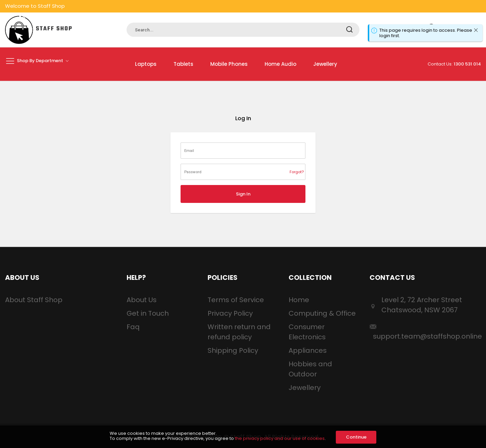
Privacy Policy (230, 313)
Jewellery (305, 388)
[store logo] (39, 30)
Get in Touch (148, 313)
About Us (142, 300)
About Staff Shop (34, 300)
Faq (133, 327)
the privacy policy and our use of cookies (280, 438)
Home (299, 300)
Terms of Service (236, 300)
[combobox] (243, 30)
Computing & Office (322, 313)
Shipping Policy (233, 350)
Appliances (308, 350)
